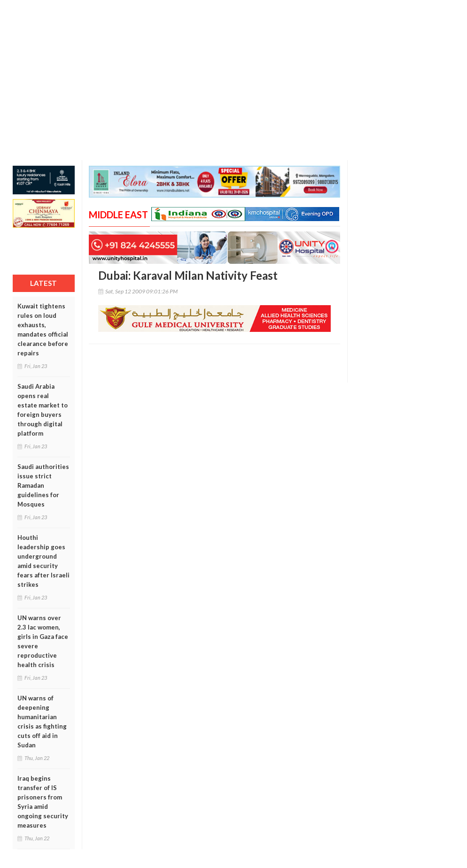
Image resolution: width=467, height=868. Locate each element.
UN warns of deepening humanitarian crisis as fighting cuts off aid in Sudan (42, 722)
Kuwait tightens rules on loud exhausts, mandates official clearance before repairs (43, 330)
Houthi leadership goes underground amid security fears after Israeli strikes (43, 561)
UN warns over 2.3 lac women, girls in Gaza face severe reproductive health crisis (43, 641)
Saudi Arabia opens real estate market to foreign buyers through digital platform (43, 410)
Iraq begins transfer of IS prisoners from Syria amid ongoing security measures (43, 802)
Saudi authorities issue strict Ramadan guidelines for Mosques (43, 485)
